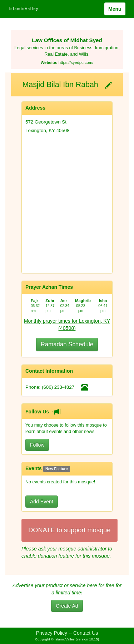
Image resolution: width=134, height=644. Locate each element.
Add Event (42, 502)
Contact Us (86, 633)
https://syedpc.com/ (76, 62)
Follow (37, 445)
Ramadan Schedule (67, 344)
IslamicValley (24, 9)
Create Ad (67, 606)
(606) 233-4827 (58, 387)
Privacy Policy (52, 633)
